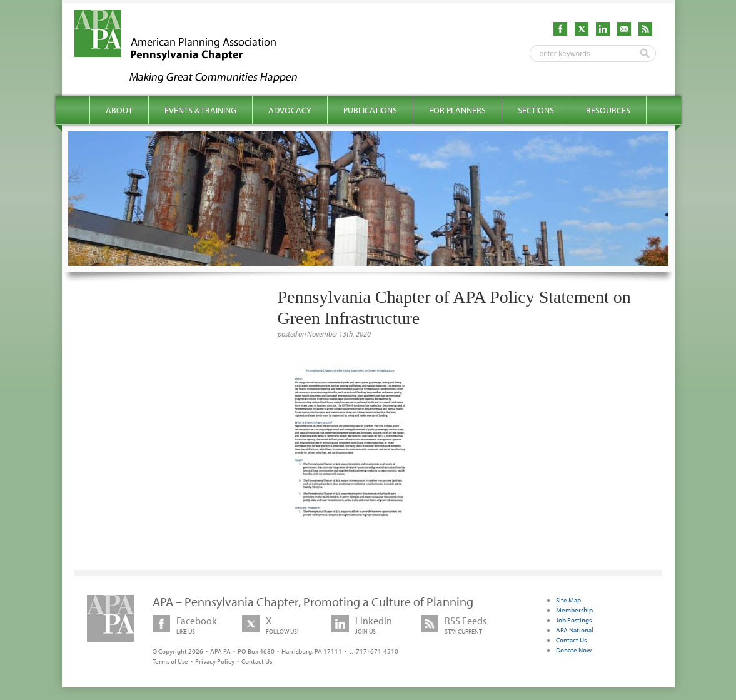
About (119, 110)
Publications (370, 110)
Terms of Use (170, 661)
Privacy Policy (215, 661)
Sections (536, 110)
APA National (575, 630)
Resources (608, 110)
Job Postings (574, 620)
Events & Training (200, 110)
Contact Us (257, 661)
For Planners (457, 110)
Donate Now (574, 650)
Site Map (568, 600)
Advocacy (290, 110)
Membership (574, 610)
